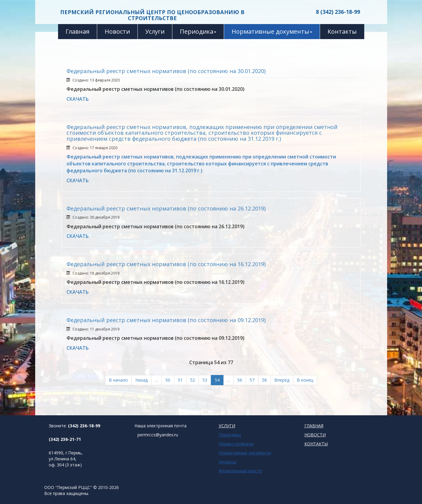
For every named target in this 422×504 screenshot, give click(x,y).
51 (180, 380)
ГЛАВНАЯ (314, 426)
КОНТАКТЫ (316, 444)
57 (252, 380)
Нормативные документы (272, 31)
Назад (142, 380)
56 (240, 380)
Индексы (228, 462)
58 (264, 380)
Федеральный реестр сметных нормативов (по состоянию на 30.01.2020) (166, 71)
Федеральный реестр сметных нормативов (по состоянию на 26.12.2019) (166, 208)
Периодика (198, 31)
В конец (305, 380)
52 (193, 380)
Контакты (342, 31)
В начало (118, 380)
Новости (117, 31)
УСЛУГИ (227, 426)
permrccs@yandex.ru (158, 435)
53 (205, 380)
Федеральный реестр (240, 471)
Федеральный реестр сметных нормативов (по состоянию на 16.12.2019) (166, 264)
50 (168, 380)
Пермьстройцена (236, 444)
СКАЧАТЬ (78, 99)
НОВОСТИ (315, 435)
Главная (77, 31)
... (157, 380)
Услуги (155, 31)
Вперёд (282, 380)
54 (217, 380)
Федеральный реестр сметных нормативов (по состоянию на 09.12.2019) (166, 320)
